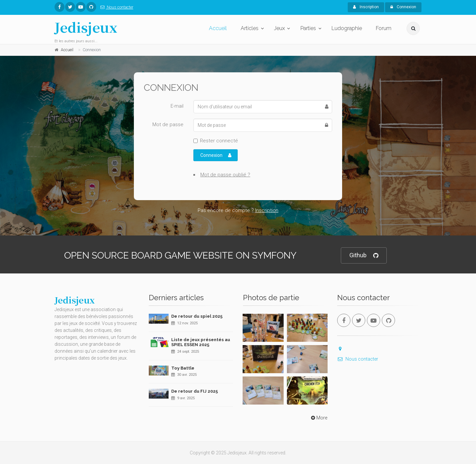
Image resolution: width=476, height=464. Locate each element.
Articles (250, 28)
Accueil (218, 28)
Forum (384, 28)
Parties (308, 28)
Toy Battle (183, 368)
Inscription (366, 7)
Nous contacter (116, 7)
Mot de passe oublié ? (225, 175)
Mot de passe (168, 125)
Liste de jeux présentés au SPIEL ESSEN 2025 (201, 342)
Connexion (403, 7)
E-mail (177, 106)
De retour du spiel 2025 (197, 316)
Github (364, 255)
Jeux (279, 28)
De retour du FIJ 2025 (195, 391)
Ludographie (347, 28)
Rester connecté (219, 141)
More (318, 418)
